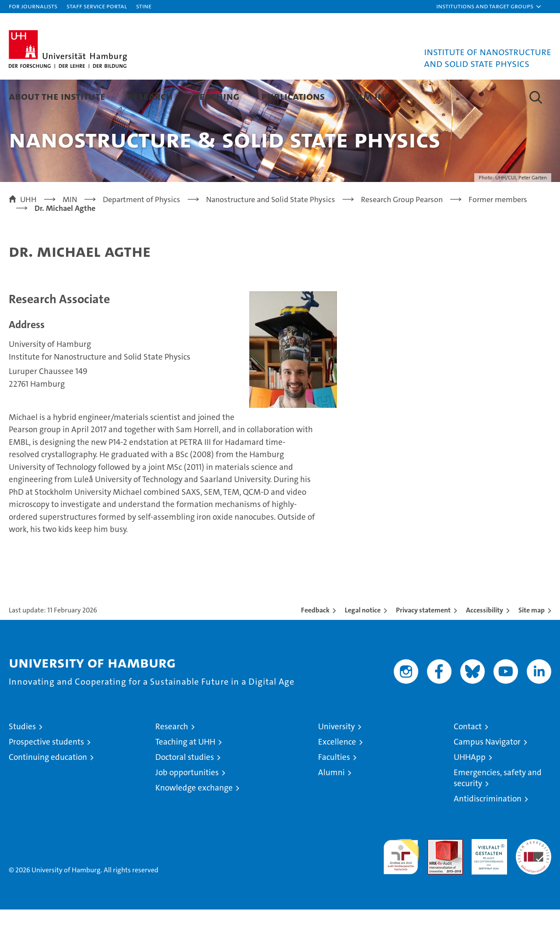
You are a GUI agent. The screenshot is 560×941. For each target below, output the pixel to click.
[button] (489, 7)
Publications (293, 96)
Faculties (334, 789)
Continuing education (48, 789)
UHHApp (470, 789)
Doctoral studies (185, 789)
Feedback (315, 642)
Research (150, 96)
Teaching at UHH (185, 773)
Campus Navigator (487, 773)
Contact (468, 758)
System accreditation (534, 880)
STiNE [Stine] (144, 6)
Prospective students (46, 773)
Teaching (217, 96)
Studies (22, 758)
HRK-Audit (487, 875)
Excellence (337, 773)
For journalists (33, 6)
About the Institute (57, 96)
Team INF (368, 96)
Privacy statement (423, 642)
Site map (532, 642)
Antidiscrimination (488, 830)
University (336, 758)
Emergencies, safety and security (498, 809)
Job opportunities (187, 804)
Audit (436, 875)
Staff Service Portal (97, 6)
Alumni (331, 804)
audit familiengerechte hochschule (401, 884)
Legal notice (363, 642)
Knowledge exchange (194, 819)
